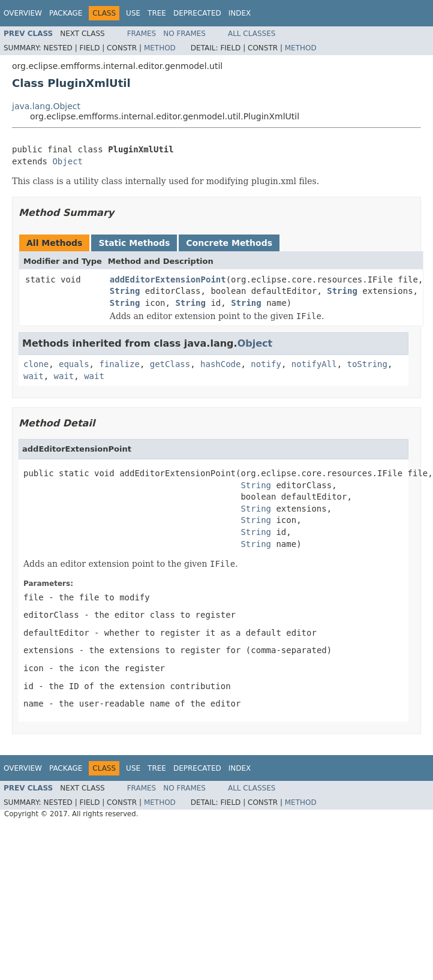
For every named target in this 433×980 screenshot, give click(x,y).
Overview (23, 13)
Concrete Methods (229, 243)
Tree (157, 13)
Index (240, 13)
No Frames (184, 34)
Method (160, 48)
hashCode (220, 364)
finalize (119, 364)
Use (133, 13)
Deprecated (197, 13)
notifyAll (314, 364)
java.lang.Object (46, 106)
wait (34, 376)
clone (36, 364)
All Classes (252, 34)
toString (367, 364)
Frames (142, 34)
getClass (170, 364)
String (125, 291)
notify (266, 364)
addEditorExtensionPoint (168, 279)
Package (66, 13)
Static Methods (134, 243)
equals (74, 364)
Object (67, 161)
